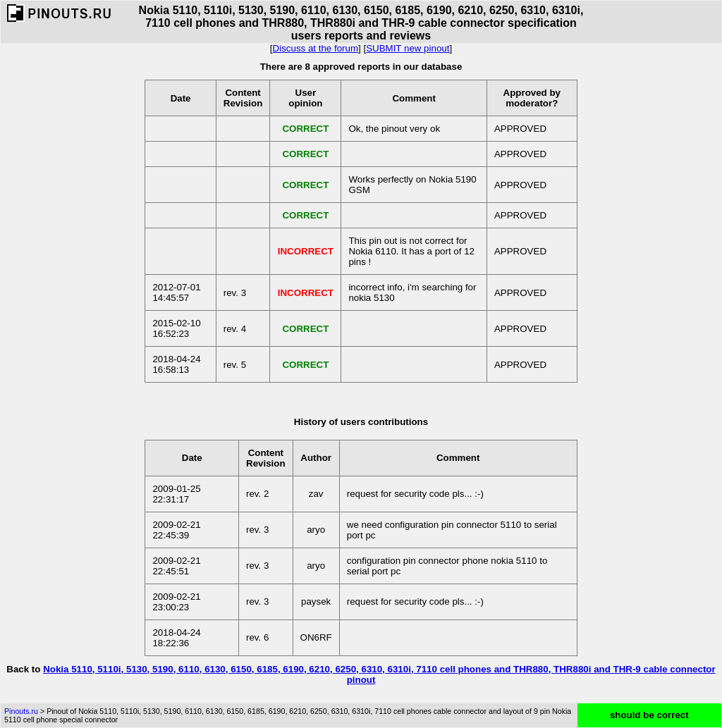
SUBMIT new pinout (408, 48)
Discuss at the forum (316, 48)
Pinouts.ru (21, 711)
